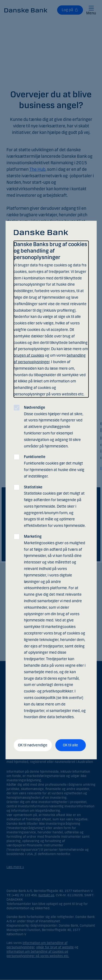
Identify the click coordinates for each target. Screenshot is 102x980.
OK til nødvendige (33, 745)
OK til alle (70, 745)
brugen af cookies (29, 355)
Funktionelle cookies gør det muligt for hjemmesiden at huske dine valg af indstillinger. (54, 466)
